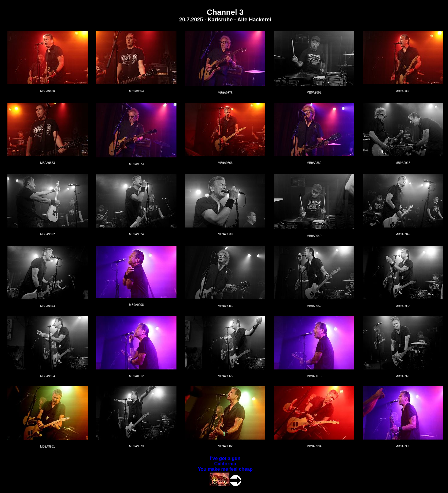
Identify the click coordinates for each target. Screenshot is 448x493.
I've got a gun (225, 458)
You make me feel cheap (225, 469)
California (225, 464)
